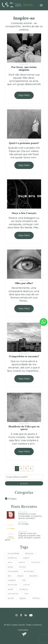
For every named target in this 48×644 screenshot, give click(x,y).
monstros (35, 562)
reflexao (36, 598)
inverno (22, 567)
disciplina (33, 576)
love (27, 594)
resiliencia (12, 558)
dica (10, 576)
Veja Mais (24, 95)
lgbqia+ (23, 598)
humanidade (14, 553)
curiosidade (13, 571)
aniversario (29, 571)
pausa (10, 567)
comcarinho (13, 594)
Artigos (11, 499)
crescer (26, 585)
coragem (12, 580)
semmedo (13, 585)
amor (10, 562)
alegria (20, 576)
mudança (23, 589)
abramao (29, 553)
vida (24, 580)
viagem (26, 558)
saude (10, 589)
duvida (11, 598)
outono (22, 562)
